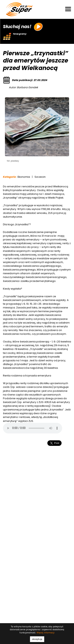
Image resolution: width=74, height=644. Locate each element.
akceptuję (37, 639)
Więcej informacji (45, 633)
